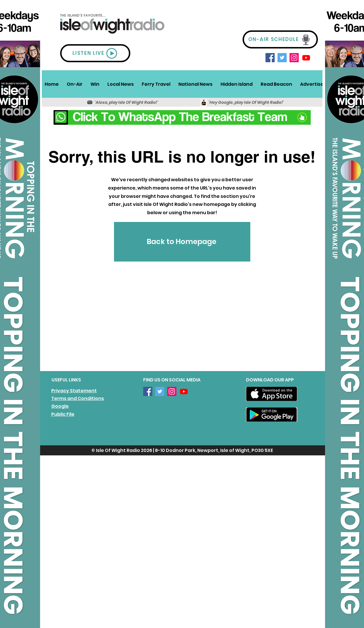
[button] (75, 84)
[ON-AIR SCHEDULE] (280, 39)
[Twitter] (282, 58)
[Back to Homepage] (182, 242)
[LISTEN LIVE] (95, 53)
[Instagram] (294, 58)
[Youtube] (306, 58)
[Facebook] (270, 58)
